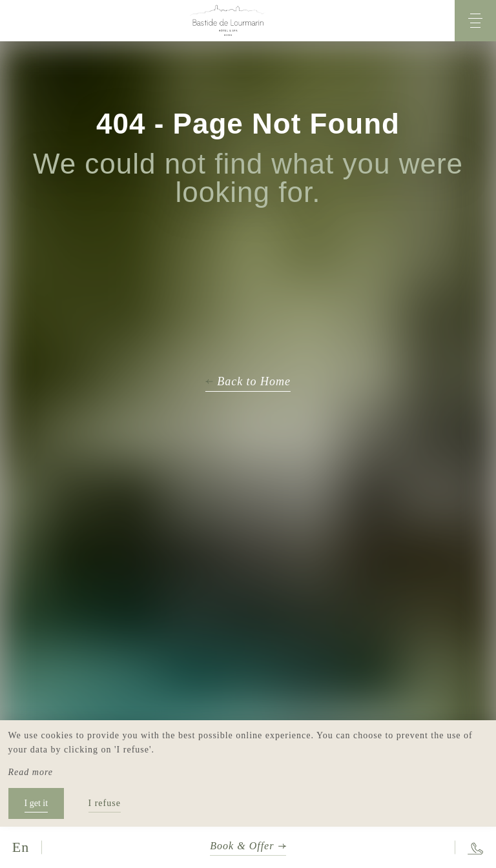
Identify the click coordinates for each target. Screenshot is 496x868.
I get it (36, 803)
